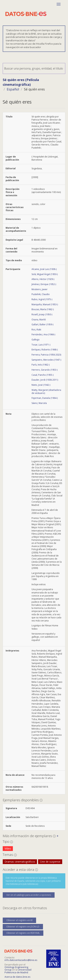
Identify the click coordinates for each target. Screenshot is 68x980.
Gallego (36, 340)
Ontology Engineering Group (16, 968)
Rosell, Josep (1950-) (42, 314)
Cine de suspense (50, 862)
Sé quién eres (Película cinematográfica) (21, 82)
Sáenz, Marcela (39, 403)
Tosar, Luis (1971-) (41, 345)
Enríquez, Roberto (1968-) (45, 350)
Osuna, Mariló (39, 320)
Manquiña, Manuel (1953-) (45, 304)
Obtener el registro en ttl (19, 920)
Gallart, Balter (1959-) (42, 324)
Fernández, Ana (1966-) (43, 334)
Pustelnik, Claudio (41, 294)
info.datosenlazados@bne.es (21, 960)
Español (13, 89)
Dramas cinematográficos (20, 862)
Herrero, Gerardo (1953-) (45, 370)
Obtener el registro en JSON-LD (23, 927)
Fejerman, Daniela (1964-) (45, 398)
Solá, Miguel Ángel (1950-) (45, 274)
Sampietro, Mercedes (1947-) (46, 360)
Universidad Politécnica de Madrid (18, 971)
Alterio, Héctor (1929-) (43, 279)
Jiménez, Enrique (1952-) (44, 284)
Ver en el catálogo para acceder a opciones (29, 895)
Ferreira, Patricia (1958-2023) (46, 355)
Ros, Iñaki (36, 330)
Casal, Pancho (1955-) (43, 375)
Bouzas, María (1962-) (43, 309)
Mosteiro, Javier (40, 289)
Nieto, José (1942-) (41, 385)
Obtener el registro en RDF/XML (23, 933)
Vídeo (8, 848)
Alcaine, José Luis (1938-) (44, 269)
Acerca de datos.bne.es (17, 977)
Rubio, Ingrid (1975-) (42, 299)
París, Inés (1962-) (41, 365)
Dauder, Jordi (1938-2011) (45, 380)
